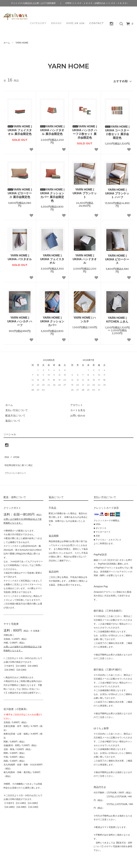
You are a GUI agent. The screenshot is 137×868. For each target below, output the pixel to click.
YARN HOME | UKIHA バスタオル (20, 256)
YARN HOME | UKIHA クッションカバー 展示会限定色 (52, 194)
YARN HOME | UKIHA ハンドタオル (85, 258)
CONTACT (97, 23)
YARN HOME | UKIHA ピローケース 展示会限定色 (20, 192)
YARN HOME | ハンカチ (85, 318)
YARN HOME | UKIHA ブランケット (85, 192)
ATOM (14, 454)
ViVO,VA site (76, 23)
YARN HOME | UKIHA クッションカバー (52, 320)
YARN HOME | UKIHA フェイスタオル (52, 258)
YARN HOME (22, 43)
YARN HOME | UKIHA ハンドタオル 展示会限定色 (52, 129)
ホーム (7, 43)
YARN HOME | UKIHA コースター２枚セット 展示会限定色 (117, 131)
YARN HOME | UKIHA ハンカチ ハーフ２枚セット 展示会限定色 (85, 130)
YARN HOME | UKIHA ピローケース (117, 258)
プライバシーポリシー (16, 465)
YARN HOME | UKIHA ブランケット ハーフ (117, 192)
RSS (6, 454)
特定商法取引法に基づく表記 (20, 460)
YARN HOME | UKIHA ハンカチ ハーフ (20, 320)
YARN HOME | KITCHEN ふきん (117, 318)
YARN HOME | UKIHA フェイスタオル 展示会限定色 (20, 129)
